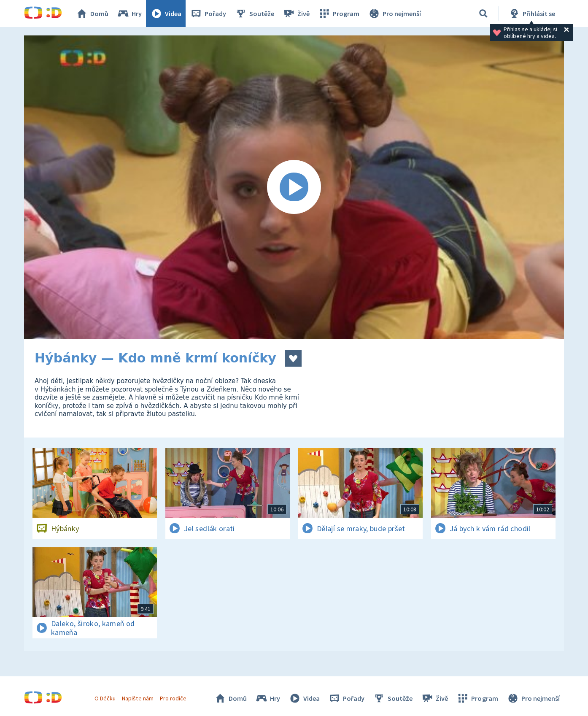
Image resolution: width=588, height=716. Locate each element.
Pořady (208, 14)
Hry (129, 14)
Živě (296, 14)
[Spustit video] (294, 187)
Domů (92, 14)
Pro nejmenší (394, 14)
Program (339, 14)
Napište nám (138, 698)
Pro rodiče (173, 698)
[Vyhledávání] (483, 14)
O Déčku (105, 698)
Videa (166, 14)
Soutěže (254, 14)
